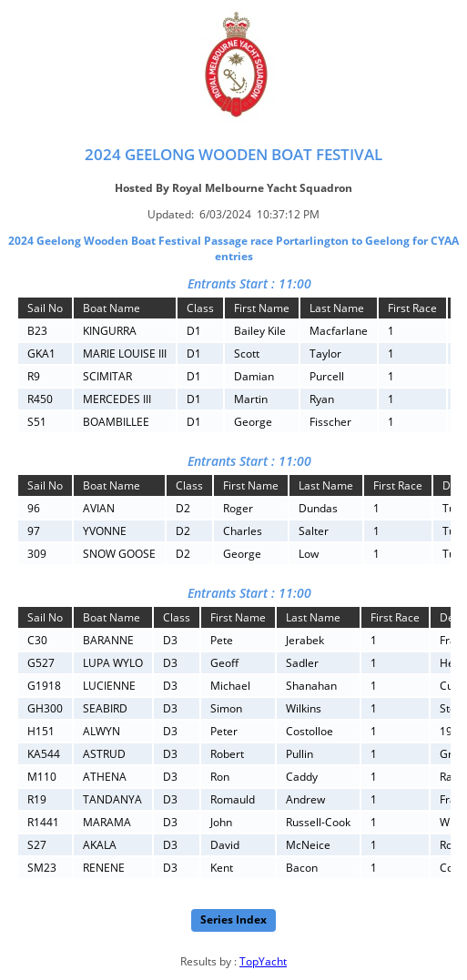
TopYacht (263, 961)
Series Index (233, 919)
